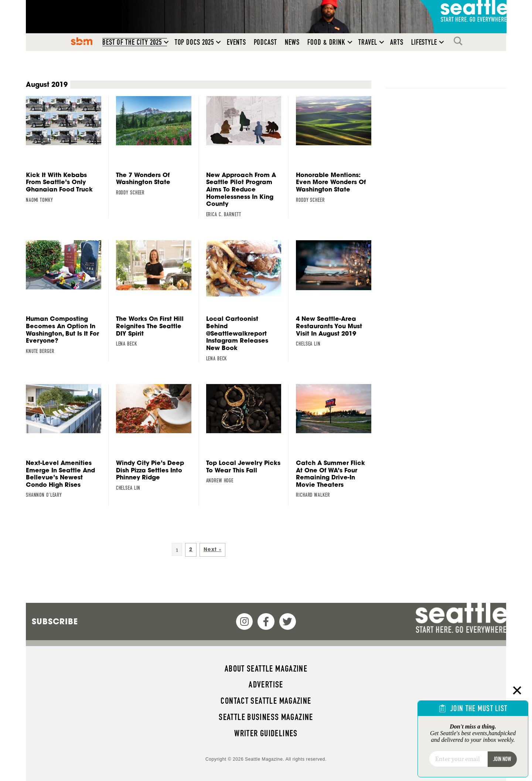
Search (460, 41)
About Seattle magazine (266, 669)
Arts (397, 42)
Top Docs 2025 (194, 42)
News (292, 42)
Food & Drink (326, 42)
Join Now (502, 759)
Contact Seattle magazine (266, 701)
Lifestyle (424, 42)
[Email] (458, 759)
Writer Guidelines (266, 733)
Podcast (266, 42)
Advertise (266, 685)
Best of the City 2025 (132, 42)
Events (236, 42)
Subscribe (55, 621)
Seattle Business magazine (266, 717)
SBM (81, 41)
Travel (368, 42)
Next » (212, 549)
